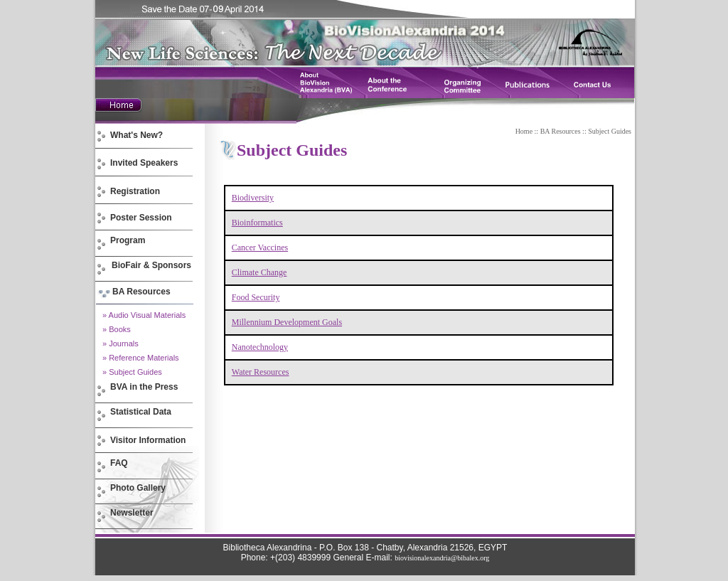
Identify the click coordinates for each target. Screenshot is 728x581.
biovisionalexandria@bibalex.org (442, 558)
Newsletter (132, 513)
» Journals (121, 343)
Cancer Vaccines (260, 247)
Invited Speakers (144, 163)
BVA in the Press (144, 387)
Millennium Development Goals (287, 322)
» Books (117, 329)
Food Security (256, 297)
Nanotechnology (260, 347)
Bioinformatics (257, 223)
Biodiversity (253, 198)
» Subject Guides (132, 372)
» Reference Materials (141, 358)
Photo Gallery (138, 488)
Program (128, 240)
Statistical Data (141, 412)
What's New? (136, 135)
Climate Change (259, 272)
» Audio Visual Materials (144, 315)
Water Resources (261, 372)
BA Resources (561, 131)
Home (524, 131)
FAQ (119, 463)
